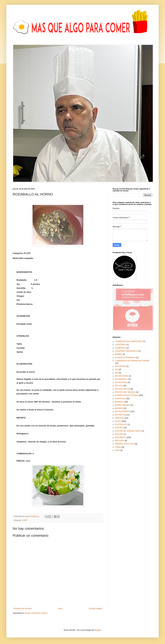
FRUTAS (119, 386)
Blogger (98, 630)
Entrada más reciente (23, 608)
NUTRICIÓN (120, 415)
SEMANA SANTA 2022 (125, 444)
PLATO (25, 520)
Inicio (60, 608)
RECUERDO (120, 437)
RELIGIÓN (120, 441)
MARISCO (119, 402)
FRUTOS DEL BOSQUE (125, 392)
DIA (117, 369)
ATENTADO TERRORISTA (126, 351)
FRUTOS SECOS (122, 389)
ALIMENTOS (120, 348)
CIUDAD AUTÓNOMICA (125, 358)
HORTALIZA (120, 399)
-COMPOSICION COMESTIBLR (129, 341)
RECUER (119, 434)
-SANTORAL (120, 345)
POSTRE (119, 428)
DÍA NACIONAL (122, 376)
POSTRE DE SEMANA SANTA (128, 431)
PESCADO (120, 418)
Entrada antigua (96, 608)
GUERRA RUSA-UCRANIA (127, 395)
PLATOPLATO (121, 424)
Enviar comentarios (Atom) (36, 613)
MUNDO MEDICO (123, 405)
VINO (117, 450)
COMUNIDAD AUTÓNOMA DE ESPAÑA (132, 361)
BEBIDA (119, 354)
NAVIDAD (119, 408)
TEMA (118, 447)
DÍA (117, 373)
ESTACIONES (121, 382)
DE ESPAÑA (120, 366)
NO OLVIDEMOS (122, 411)
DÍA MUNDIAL (121, 379)
